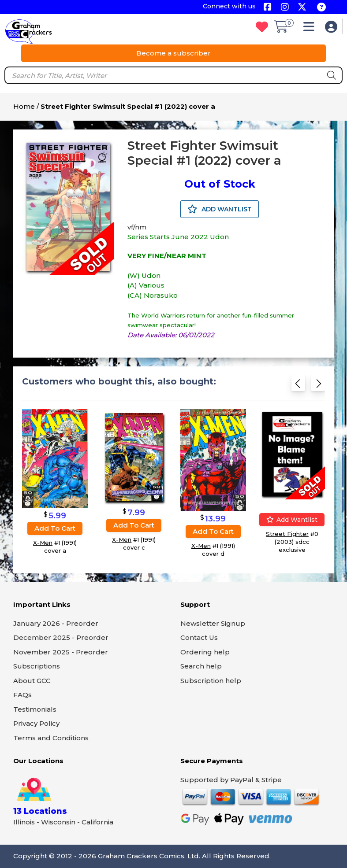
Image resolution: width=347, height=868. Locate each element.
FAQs (22, 695)
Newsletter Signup (213, 623)
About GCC (32, 681)
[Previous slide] (298, 385)
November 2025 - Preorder (61, 652)
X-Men (43, 543)
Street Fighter (287, 534)
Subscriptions (37, 666)
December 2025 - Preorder (61, 637)
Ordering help (205, 652)
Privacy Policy (36, 723)
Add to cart (55, 528)
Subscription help (211, 681)
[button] (311, 29)
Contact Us (199, 637)
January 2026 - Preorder (56, 623)
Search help (201, 666)
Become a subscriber (173, 53)
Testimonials (35, 709)
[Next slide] (318, 385)
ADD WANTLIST (220, 209)
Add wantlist (292, 520)
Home (24, 106)
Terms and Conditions (51, 738)
